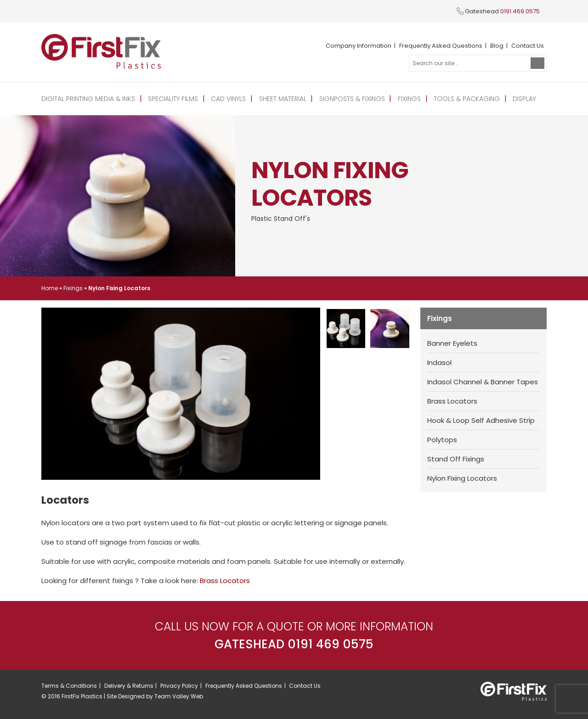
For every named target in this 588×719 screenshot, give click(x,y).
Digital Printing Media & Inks (88, 99)
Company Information (359, 46)
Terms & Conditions (69, 686)
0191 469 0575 (520, 11)
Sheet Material (283, 99)
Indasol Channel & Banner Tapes (483, 382)
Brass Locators (452, 401)
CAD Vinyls (228, 99)
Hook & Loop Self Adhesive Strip (481, 420)
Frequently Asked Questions (441, 46)
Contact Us (528, 46)
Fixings (409, 99)
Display (524, 99)
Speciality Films (173, 99)
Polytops (442, 440)
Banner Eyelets (452, 343)
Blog (497, 46)
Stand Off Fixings (456, 459)
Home (50, 288)
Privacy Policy (179, 686)
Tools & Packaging (467, 99)
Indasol (439, 362)
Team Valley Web (179, 696)
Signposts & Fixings (352, 99)
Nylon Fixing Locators (462, 478)
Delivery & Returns (129, 686)
